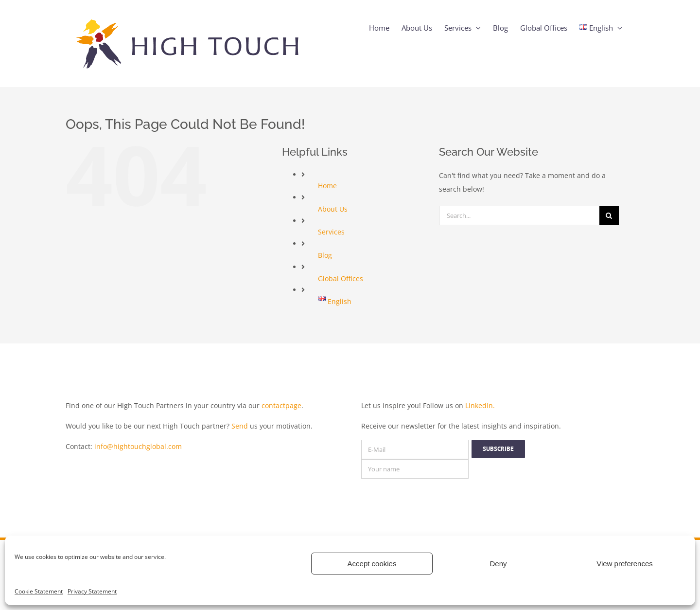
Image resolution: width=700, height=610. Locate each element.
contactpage (281, 405)
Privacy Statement (92, 591)
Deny (498, 564)
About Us (333, 209)
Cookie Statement (39, 591)
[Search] (609, 215)
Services (331, 232)
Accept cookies (372, 564)
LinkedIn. (480, 405)
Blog (325, 255)
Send (240, 426)
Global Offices (341, 278)
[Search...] (519, 215)
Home (327, 186)
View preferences (625, 564)
